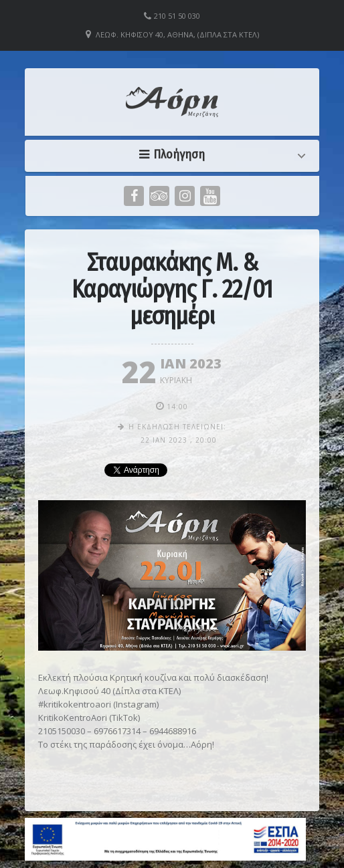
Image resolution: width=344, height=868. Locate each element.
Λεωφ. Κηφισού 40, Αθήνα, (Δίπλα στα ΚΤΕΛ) (177, 34)
